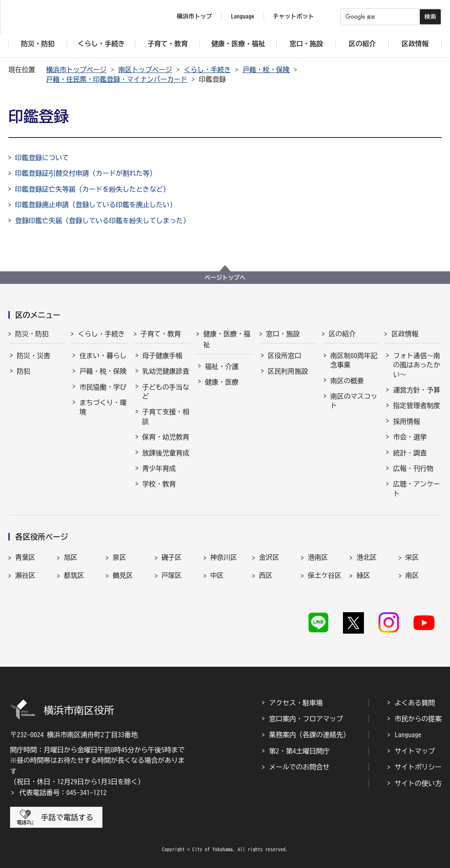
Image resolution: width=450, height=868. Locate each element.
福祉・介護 (222, 366)
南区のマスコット (354, 401)
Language (408, 735)
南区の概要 (347, 381)
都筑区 (74, 575)
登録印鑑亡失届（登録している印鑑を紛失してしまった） (102, 221)
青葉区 (25, 557)
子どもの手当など (166, 392)
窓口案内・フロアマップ (306, 719)
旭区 (71, 557)
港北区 (366, 557)
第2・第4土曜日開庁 (299, 751)
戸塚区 (172, 575)
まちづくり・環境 (103, 407)
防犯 (24, 371)
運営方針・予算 (416, 390)
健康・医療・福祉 (227, 339)
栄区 (412, 557)
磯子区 (172, 557)
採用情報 (406, 421)
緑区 (363, 575)
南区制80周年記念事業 (354, 360)
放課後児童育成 (166, 453)
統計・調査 (410, 453)
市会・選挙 (410, 437)
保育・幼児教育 (166, 437)
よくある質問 (415, 703)
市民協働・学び (103, 387)
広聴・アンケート (416, 489)
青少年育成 (159, 468)
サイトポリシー (418, 767)
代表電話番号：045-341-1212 (63, 793)
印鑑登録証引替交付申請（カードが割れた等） (86, 173)
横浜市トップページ (76, 70)
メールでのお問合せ (299, 767)
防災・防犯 (32, 334)
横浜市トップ (194, 16)
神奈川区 (224, 557)
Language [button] (243, 16)
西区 (266, 575)
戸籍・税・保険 (266, 70)
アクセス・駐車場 (296, 703)
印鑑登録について (42, 158)
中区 (217, 575)
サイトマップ (415, 751)
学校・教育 (159, 484)
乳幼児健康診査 (166, 371)
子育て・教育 (161, 334)
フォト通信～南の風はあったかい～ (416, 365)
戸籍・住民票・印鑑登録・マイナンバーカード (117, 79)
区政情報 (405, 334)
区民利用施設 (288, 371)
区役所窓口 (285, 356)
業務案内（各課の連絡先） (309, 735)
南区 (412, 575)
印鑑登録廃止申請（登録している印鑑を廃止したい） (96, 205)
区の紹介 (342, 334)
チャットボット (293, 16)
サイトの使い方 (418, 783)
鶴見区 (123, 575)
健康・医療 (222, 382)
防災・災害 (34, 356)
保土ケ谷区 (324, 575)
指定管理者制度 (416, 405)
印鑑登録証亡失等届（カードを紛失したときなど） (92, 189)
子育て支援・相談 (166, 416)
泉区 (119, 557)
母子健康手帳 (162, 356)
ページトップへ (225, 278)
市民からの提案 (418, 719)
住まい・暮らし (103, 356)
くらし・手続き (207, 70)
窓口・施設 (283, 334)
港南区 (318, 557)
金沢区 (269, 557)
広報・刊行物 (413, 468)
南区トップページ (145, 70)
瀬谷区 (25, 575)
